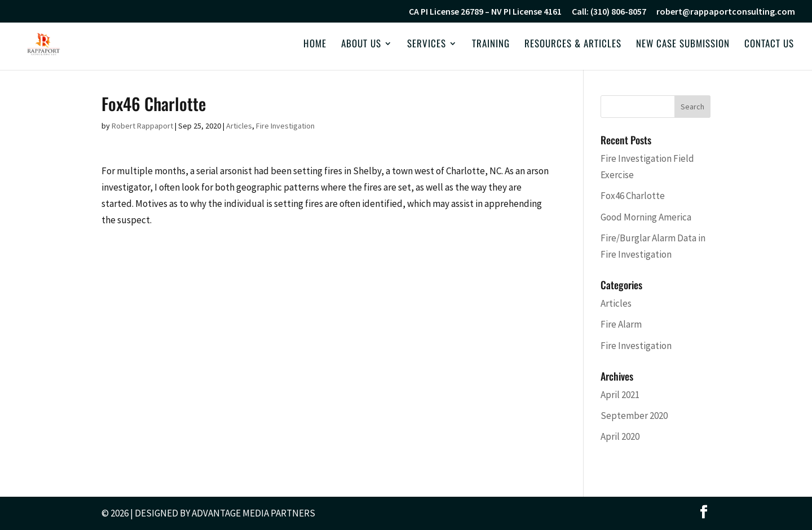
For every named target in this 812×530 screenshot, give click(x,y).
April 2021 (620, 395)
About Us (361, 45)
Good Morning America (646, 217)
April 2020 (620, 436)
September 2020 (634, 416)
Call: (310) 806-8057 (609, 12)
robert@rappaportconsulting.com (726, 12)
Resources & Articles (573, 45)
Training (491, 45)
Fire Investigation (285, 126)
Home (315, 45)
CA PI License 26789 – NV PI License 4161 (485, 12)
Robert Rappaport (142, 126)
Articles (239, 126)
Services (427, 45)
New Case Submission (683, 45)
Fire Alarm (621, 324)
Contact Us (769, 45)
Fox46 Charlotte (633, 196)
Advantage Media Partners (253, 513)
